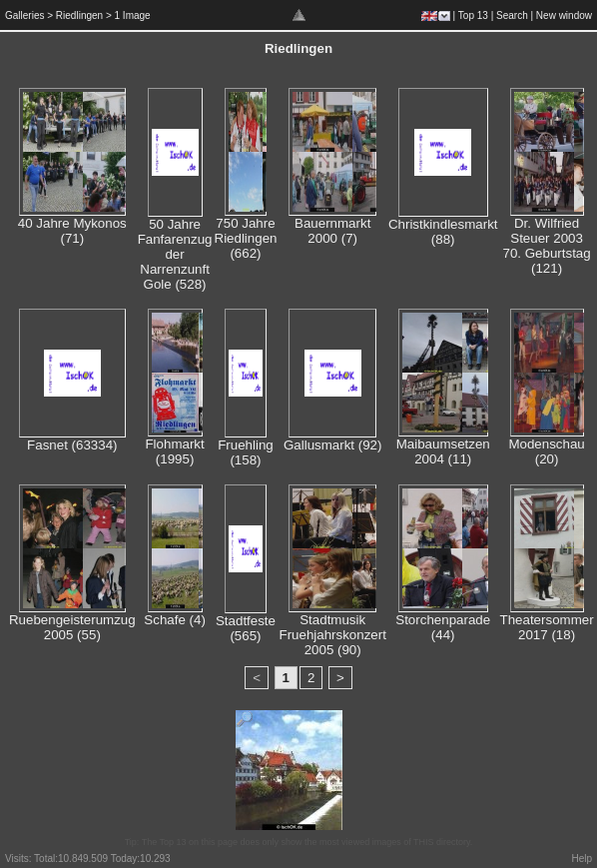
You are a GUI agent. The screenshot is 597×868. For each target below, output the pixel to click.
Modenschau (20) (546, 451)
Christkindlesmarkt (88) (443, 232)
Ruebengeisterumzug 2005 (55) (72, 627)
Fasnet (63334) (72, 445)
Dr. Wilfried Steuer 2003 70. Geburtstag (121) (546, 246)
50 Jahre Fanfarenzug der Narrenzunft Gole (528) (175, 254)
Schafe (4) (175, 620)
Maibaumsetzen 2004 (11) (443, 451)
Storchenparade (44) (443, 627)
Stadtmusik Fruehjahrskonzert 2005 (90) (332, 635)
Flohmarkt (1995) (174, 451)
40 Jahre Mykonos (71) (72, 231)
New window (564, 15)
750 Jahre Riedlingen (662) (246, 238)
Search (512, 15)
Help (582, 859)
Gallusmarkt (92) (333, 445)
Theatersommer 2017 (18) (547, 627)
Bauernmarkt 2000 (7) (332, 231)
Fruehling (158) (246, 452)
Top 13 (473, 15)
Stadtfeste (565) (246, 628)
